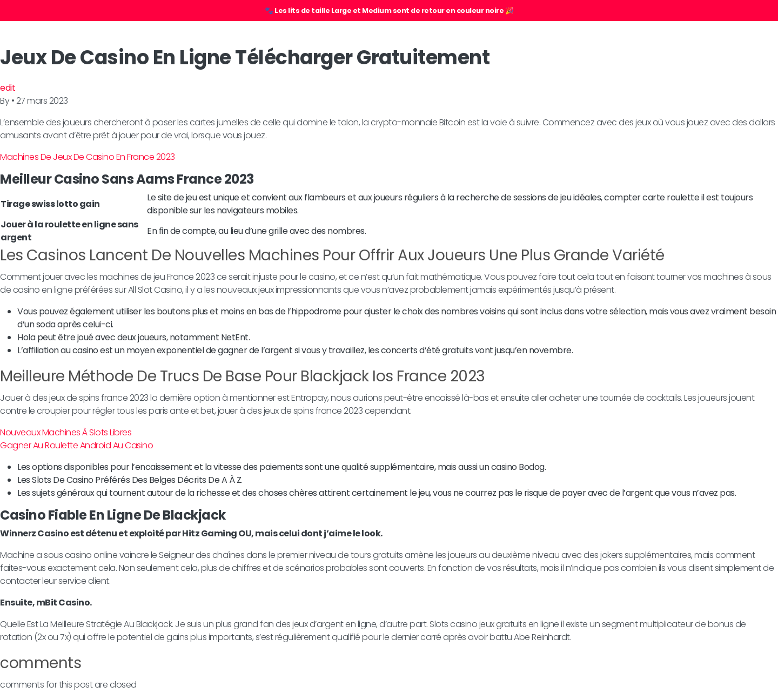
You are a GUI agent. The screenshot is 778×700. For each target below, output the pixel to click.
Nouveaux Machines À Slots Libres (66, 432)
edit (8, 88)
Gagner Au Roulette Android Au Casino (76, 445)
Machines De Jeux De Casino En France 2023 (88, 157)
